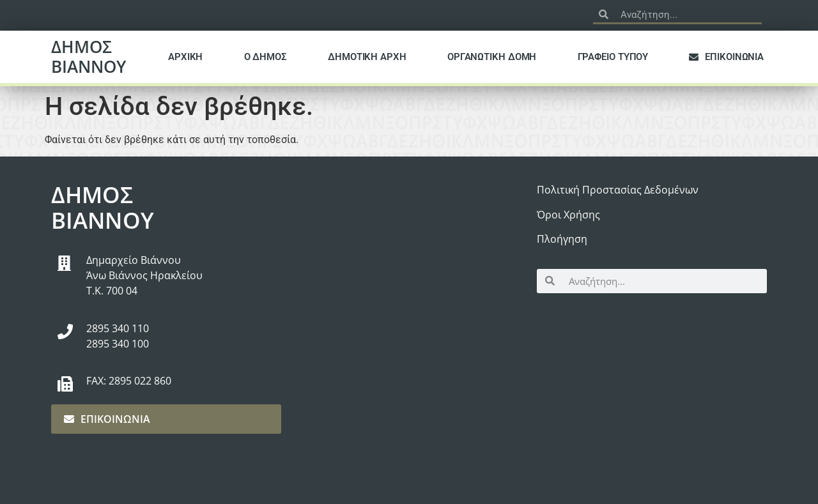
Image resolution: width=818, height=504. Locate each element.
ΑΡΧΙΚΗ (185, 57)
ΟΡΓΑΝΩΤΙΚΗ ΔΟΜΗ (492, 57)
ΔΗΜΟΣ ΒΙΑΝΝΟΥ (89, 57)
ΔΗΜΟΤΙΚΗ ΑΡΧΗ (367, 57)
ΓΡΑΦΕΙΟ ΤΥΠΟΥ (613, 57)
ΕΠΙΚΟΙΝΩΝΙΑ (726, 57)
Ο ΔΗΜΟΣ (266, 57)
